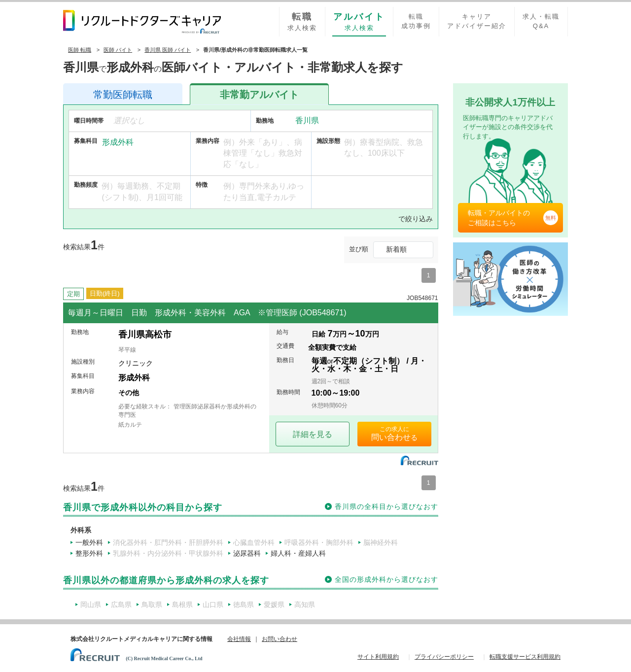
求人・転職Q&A (541, 21)
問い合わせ (391, 437)
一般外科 (89, 542)
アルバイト (259, 95)
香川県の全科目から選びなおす (386, 506)
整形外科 (89, 553)
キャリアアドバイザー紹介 (477, 21)
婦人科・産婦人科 (298, 553)
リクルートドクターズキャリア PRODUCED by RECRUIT (142, 22)
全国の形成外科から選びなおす (386, 579)
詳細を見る (313, 434)
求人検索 (302, 21)
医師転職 (123, 95)
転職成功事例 (416, 21)
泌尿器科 (247, 553)
